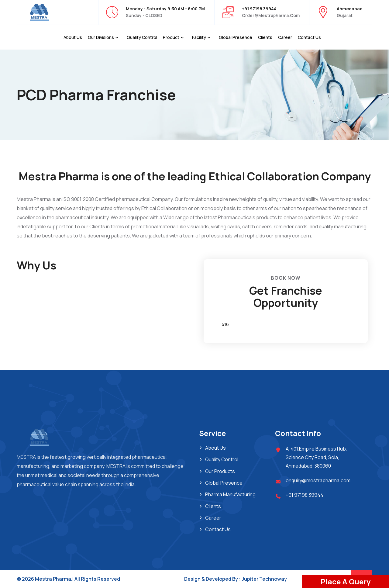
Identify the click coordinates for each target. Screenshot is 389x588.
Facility (199, 37)
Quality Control (142, 37)
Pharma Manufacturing (230, 494)
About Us (73, 37)
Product (171, 37)
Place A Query (346, 581)
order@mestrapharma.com (271, 15)
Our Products (220, 471)
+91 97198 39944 (305, 495)
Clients (265, 37)
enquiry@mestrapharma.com (318, 480)
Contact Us (309, 37)
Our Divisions (101, 37)
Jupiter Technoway (264, 579)
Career (285, 37)
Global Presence (236, 37)
